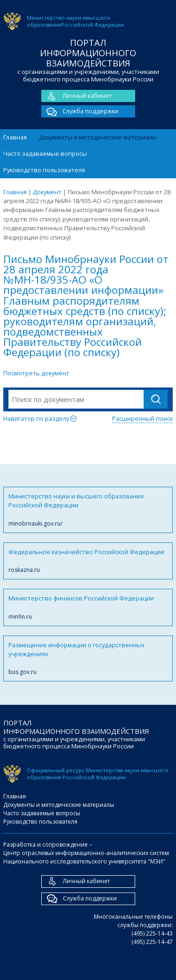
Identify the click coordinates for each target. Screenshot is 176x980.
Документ (47, 192)
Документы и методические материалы (98, 137)
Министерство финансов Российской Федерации (88, 607)
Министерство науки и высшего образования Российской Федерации (88, 510)
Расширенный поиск (142, 418)
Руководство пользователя (44, 170)
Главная (15, 137)
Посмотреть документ (36, 373)
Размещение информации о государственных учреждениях (88, 659)
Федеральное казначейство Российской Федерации (88, 561)
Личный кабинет (77, 96)
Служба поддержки (80, 111)
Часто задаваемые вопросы (45, 154)
